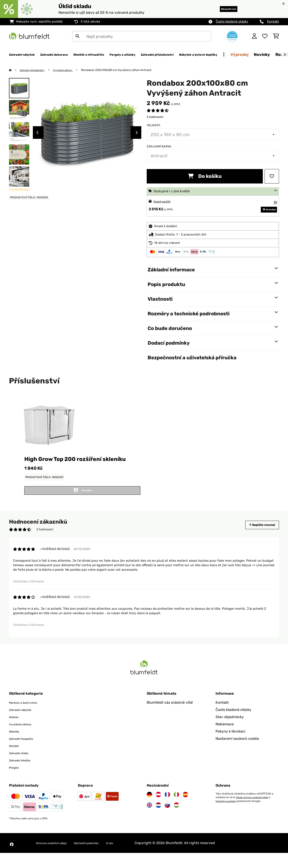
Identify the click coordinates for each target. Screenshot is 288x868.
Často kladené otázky (232, 22)
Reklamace (225, 739)
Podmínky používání (228, 816)
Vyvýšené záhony (72, 70)
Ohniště (16, 761)
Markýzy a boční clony (28, 718)
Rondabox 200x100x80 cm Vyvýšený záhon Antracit (127, 70)
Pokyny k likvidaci (230, 746)
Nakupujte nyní (222, 9)
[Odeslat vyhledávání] (77, 36)
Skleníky (16, 746)
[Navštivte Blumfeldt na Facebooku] (12, 859)
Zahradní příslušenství (36, 70)
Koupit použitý (164, 202)
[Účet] (254, 36)
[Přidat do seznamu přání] (272, 176)
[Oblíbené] (265, 36)
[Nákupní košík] (276, 36)
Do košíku (205, 176)
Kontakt (273, 22)
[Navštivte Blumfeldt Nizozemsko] (158, 820)
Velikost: (154, 125)
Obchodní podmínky (102, 858)
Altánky (15, 732)
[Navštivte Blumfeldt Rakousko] (158, 810)
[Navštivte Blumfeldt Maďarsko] (176, 820)
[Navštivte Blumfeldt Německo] (149, 810)
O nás (130, 858)
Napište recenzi (257, 537)
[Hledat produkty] (142, 36)
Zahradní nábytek (24, 725)
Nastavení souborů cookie (237, 754)
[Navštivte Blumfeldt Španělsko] (185, 810)
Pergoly (15, 782)
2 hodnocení (155, 117)
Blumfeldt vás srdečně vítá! (170, 718)
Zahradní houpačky (25, 754)
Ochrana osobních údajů (57, 858)
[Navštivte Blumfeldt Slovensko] (167, 820)
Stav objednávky (230, 732)
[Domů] (15, 70)
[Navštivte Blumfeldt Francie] (167, 810)
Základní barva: (159, 147)
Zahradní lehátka (23, 775)
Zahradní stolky (22, 768)
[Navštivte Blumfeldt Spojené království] (149, 820)
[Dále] (285, 55)
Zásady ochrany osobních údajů (255, 812)
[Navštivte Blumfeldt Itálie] (176, 810)
